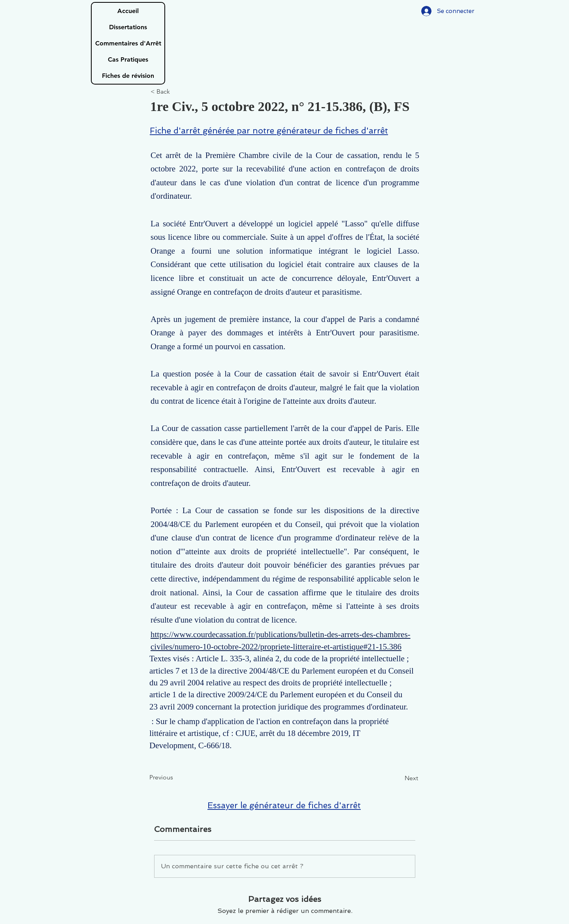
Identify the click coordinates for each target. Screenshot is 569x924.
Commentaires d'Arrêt (128, 43)
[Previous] (175, 778)
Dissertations (128, 27)
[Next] (398, 779)
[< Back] (177, 92)
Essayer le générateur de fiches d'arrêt (284, 805)
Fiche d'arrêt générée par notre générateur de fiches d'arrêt (269, 131)
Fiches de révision (128, 76)
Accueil (128, 11)
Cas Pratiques (128, 59)
